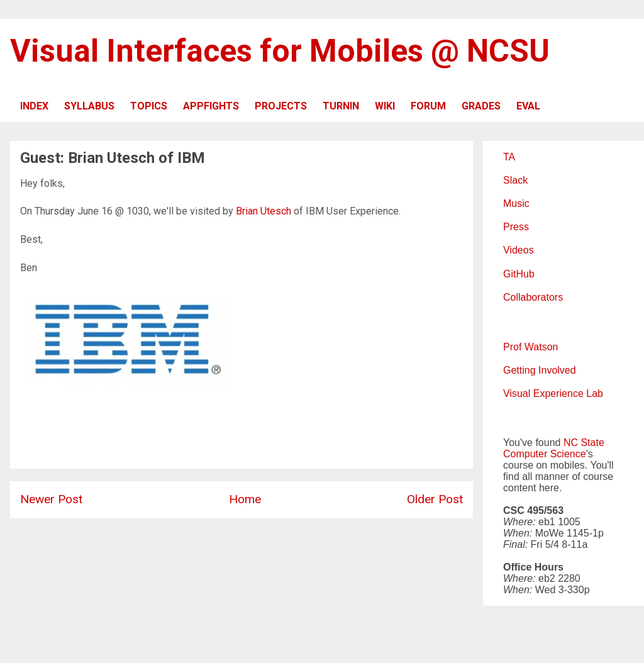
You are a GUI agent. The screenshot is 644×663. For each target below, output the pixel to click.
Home (245, 499)
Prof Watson (530, 347)
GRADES (481, 106)
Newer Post (51, 499)
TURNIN (341, 106)
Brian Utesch (264, 211)
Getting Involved (540, 370)
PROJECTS (281, 106)
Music (516, 203)
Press (516, 227)
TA (509, 157)
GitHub (519, 274)
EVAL (528, 106)
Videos (519, 250)
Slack (515, 180)
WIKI (385, 106)
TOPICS (149, 106)
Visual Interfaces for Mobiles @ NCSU (280, 51)
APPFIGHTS (211, 106)
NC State (584, 443)
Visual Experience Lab (553, 393)
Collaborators (533, 297)
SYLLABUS (89, 106)
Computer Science (545, 454)
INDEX (34, 106)
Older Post (435, 499)
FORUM (428, 106)
